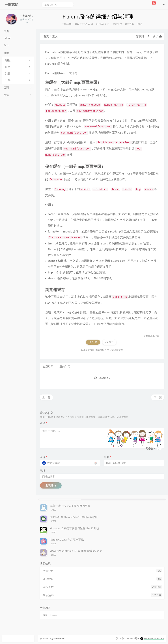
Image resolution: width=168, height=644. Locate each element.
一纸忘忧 (67, 24)
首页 (46, 36)
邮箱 (107, 457)
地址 (43, 471)
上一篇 (46, 397)
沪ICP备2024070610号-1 (128, 638)
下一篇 (158, 397)
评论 (43, 423)
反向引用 (65, 366)
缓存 (45, 615)
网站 (140, 24)
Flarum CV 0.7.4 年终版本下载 (67, 540)
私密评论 (151, 449)
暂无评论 (117, 24)
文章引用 (48, 366)
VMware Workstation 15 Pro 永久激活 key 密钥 (76, 551)
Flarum (54, 615)
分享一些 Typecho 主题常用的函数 (70, 506)
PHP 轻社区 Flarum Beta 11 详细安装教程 (74, 517)
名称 (43, 457)
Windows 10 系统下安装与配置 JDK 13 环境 (75, 528)
